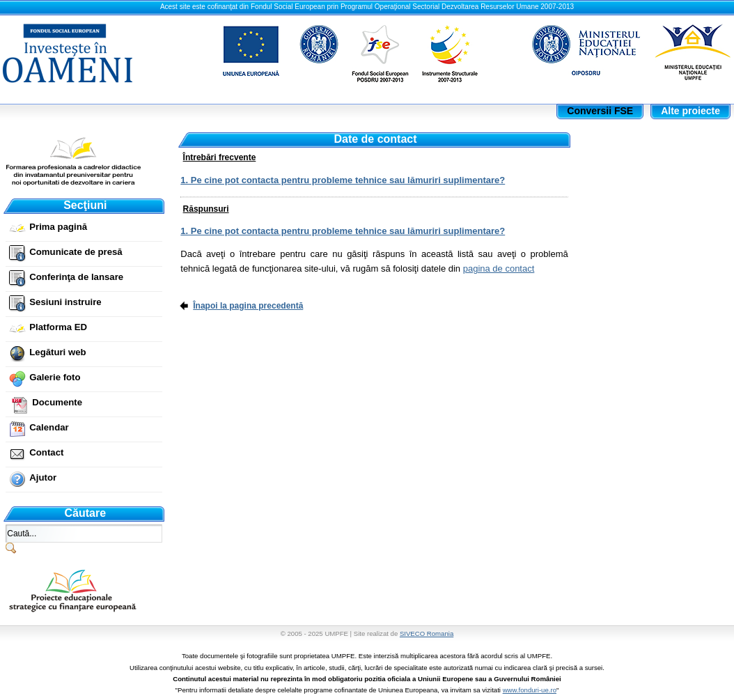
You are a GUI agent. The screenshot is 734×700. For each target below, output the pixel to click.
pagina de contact (499, 269)
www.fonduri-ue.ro (530, 690)
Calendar (49, 427)
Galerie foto (55, 377)
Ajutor (43, 477)
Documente (57, 402)
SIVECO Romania (427, 633)
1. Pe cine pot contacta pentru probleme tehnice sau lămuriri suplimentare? (343, 180)
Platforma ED (58, 327)
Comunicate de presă (76, 252)
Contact (46, 452)
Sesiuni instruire (65, 302)
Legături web (57, 352)
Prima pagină (58, 227)
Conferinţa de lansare (76, 277)
